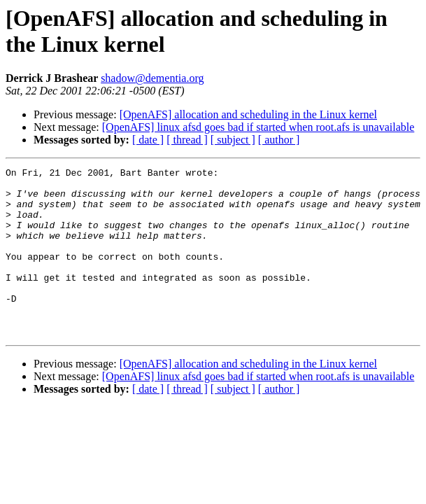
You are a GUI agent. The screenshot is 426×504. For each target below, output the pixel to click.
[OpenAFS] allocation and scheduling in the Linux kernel (248, 114)
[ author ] (279, 140)
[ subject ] (233, 140)
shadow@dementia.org (152, 78)
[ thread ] (187, 140)
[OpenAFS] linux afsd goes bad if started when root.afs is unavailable (258, 127)
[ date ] (148, 140)
